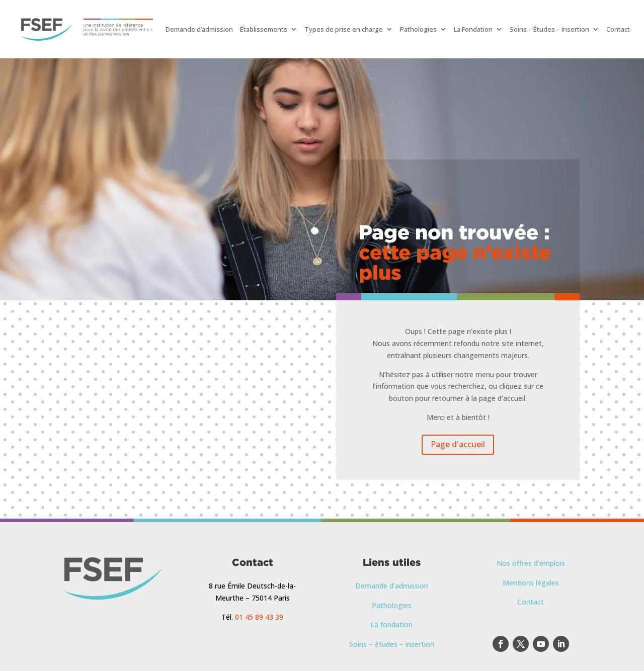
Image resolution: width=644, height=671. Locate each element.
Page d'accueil (458, 444)
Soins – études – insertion (392, 644)
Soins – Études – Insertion (549, 29)
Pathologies (418, 29)
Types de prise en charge (344, 29)
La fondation (391, 624)
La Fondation (473, 29)
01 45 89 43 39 (259, 617)
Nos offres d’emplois (531, 563)
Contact (618, 29)
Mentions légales (531, 583)
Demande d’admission (199, 29)
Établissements (264, 29)
